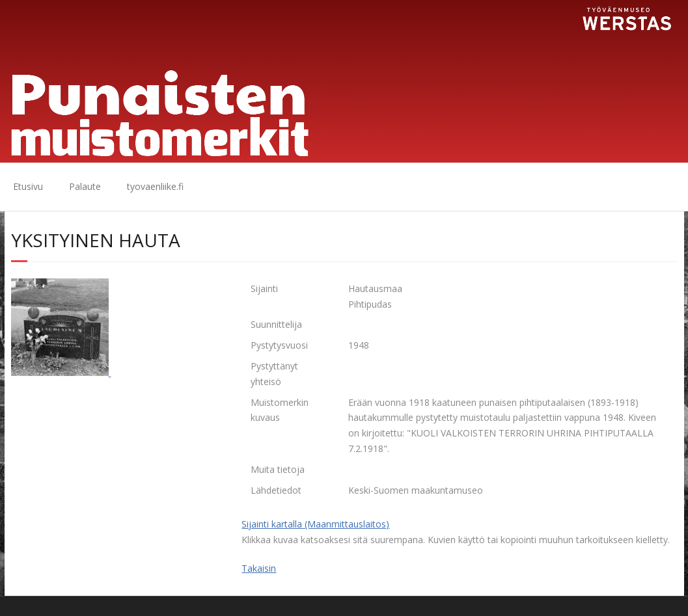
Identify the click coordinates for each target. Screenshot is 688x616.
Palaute (85, 186)
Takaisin (259, 568)
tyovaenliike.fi (155, 186)
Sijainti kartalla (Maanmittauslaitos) (315, 524)
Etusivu (28, 186)
